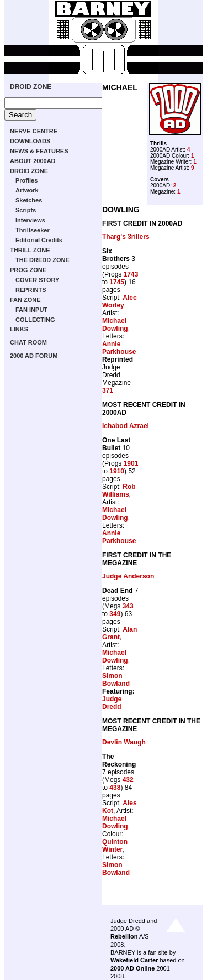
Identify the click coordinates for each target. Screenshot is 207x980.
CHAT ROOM (28, 342)
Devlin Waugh (124, 742)
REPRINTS (31, 290)
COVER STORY (37, 280)
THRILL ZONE (30, 250)
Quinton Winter (115, 846)
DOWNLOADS (30, 141)
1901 (131, 463)
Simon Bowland (116, 680)
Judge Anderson (128, 576)
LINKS (19, 329)
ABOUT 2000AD (33, 161)
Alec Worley (120, 301)
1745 (117, 282)
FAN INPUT (31, 310)
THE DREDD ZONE (43, 260)
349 (115, 614)
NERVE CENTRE (34, 131)
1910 (117, 471)
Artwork (27, 190)
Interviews (30, 220)
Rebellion (124, 936)
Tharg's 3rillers (126, 237)
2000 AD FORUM (34, 356)
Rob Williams (119, 491)
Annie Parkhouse (119, 348)
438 (115, 788)
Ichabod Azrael (126, 426)
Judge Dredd (112, 703)
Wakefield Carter (134, 960)
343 (128, 606)
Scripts (26, 210)
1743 (131, 274)
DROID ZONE (31, 87)
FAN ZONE (25, 300)
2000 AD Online (132, 968)
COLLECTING (35, 320)
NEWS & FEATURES (39, 151)
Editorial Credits (39, 240)
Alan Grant (120, 633)
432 (128, 780)
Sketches (29, 200)
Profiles (26, 180)
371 (108, 390)
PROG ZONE (28, 270)
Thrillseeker (33, 230)
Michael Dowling (115, 325)
